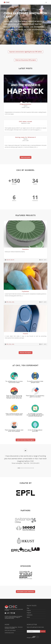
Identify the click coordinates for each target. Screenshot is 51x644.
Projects (29, 610)
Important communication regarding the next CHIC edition (26, 52)
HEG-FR (12, 260)
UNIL (13, 302)
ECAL (10, 302)
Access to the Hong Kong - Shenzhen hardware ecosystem (14, 628)
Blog (28, 608)
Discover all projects (26, 353)
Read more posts (26, 157)
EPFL (7, 302)
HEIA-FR (8, 260)
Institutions (30, 615)
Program (29, 613)
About (28, 617)
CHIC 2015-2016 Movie (10, 630)
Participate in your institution (25, 591)
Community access (9, 633)
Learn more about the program (25, 440)
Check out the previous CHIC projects (26, 60)
